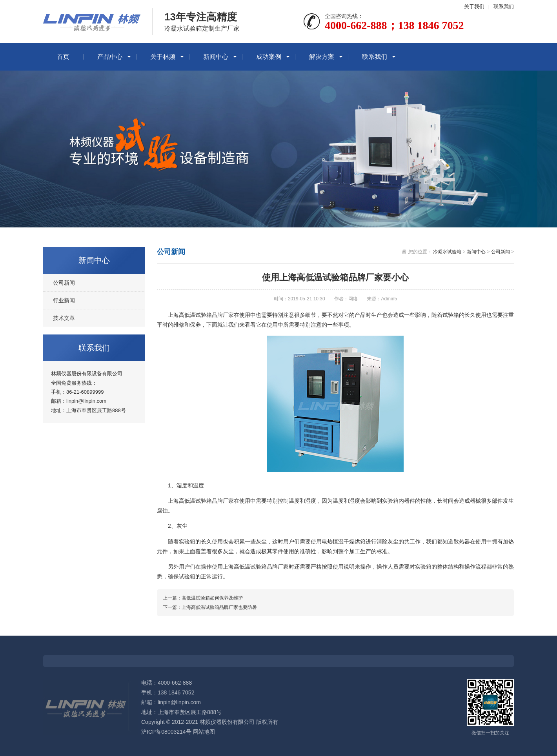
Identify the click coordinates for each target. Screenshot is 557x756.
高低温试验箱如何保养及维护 (212, 598)
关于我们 (474, 6)
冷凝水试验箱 (447, 252)
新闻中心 (216, 57)
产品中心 (110, 57)
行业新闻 (64, 300)
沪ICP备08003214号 (166, 732)
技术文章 (64, 318)
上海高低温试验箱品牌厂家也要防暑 (219, 607)
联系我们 (504, 6)
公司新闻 (64, 283)
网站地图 (204, 732)
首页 (63, 57)
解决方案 (322, 57)
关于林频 (163, 57)
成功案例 (269, 57)
